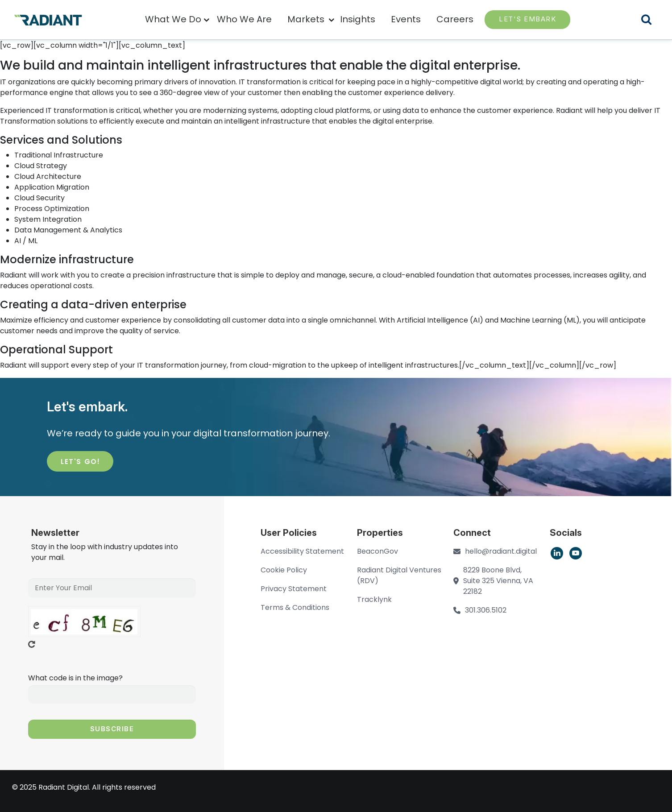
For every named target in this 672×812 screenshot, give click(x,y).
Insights (358, 19)
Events (406, 19)
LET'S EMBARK (527, 19)
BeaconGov (377, 551)
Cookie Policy (284, 570)
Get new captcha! (32, 644)
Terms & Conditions (295, 607)
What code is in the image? (75, 678)
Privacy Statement (294, 589)
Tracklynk (374, 599)
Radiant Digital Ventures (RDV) (399, 575)
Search (652, 21)
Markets (306, 19)
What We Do (173, 19)
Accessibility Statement (302, 551)
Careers (455, 19)
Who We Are (244, 19)
